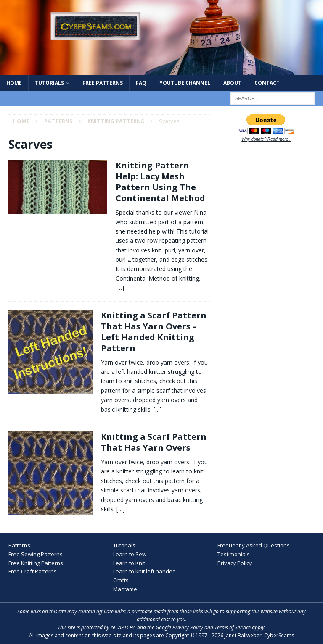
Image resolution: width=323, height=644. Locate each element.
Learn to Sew (130, 554)
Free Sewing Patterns (36, 554)
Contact (267, 83)
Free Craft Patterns (33, 571)
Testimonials (234, 554)
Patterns (58, 121)
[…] (120, 288)
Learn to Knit (129, 563)
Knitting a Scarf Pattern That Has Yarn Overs (154, 442)
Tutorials (49, 83)
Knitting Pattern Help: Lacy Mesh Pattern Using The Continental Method (160, 182)
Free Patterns (103, 83)
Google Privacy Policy (179, 627)
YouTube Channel (185, 83)
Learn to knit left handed (144, 571)
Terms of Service (233, 627)
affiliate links (111, 611)
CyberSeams (279, 635)
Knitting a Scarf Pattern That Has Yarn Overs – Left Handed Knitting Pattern (154, 332)
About (232, 83)
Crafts (121, 580)
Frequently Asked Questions (254, 545)
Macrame (125, 589)
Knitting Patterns (116, 121)
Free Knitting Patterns (36, 563)
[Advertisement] (270, 204)
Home (14, 83)
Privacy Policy (235, 563)
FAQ (141, 83)
